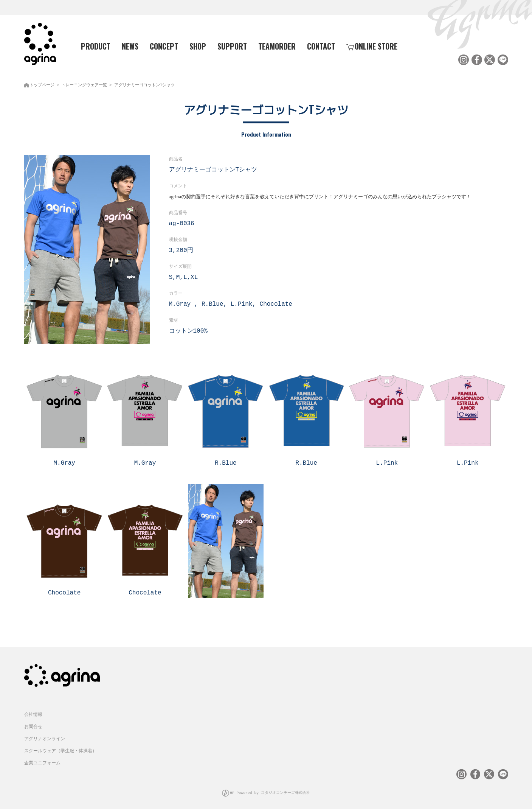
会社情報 (33, 710)
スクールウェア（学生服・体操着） (60, 747)
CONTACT (321, 46)
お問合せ (33, 723)
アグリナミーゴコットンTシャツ (145, 83)
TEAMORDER (277, 46)
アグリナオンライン (45, 735)
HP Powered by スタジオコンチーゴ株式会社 (270, 788)
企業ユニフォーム (42, 759)
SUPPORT (232, 46)
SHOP (198, 46)
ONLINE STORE (372, 46)
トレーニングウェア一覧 (84, 83)
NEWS (130, 46)
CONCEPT (164, 46)
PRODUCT (93, 46)
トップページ (42, 83)
